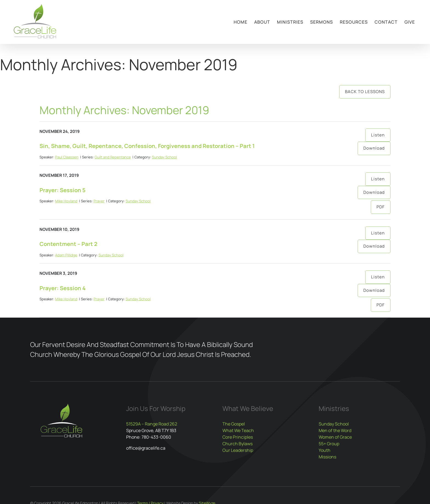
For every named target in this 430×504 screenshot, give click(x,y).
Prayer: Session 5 (63, 190)
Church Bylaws (237, 444)
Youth (325, 450)
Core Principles (238, 437)
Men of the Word (335, 430)
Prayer (99, 201)
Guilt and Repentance (113, 157)
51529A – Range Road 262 (152, 424)
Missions (327, 457)
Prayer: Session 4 (63, 288)
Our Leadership (238, 450)
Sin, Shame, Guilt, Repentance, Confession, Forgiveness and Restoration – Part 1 (147, 146)
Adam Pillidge (66, 255)
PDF (381, 207)
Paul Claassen (67, 157)
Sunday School (164, 157)
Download (374, 148)
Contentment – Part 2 (68, 244)
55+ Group (329, 444)
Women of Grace (335, 437)
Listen (378, 135)
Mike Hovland (66, 201)
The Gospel (234, 424)
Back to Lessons (365, 92)
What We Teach (238, 430)
